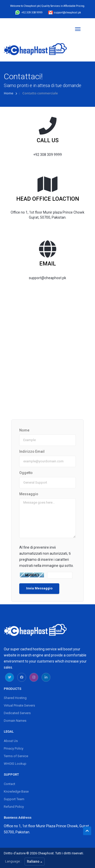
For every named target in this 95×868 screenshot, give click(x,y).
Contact (9, 784)
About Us (11, 741)
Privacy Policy (14, 748)
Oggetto (26, 473)
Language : (13, 861)
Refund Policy (14, 807)
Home (9, 93)
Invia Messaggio (39, 588)
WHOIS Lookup (15, 764)
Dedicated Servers (17, 713)
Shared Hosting (15, 698)
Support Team (14, 799)
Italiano (35, 861)
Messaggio (29, 494)
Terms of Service (16, 756)
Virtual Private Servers (19, 705)
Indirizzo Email (32, 451)
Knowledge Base (16, 791)
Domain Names (15, 721)
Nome (24, 430)
